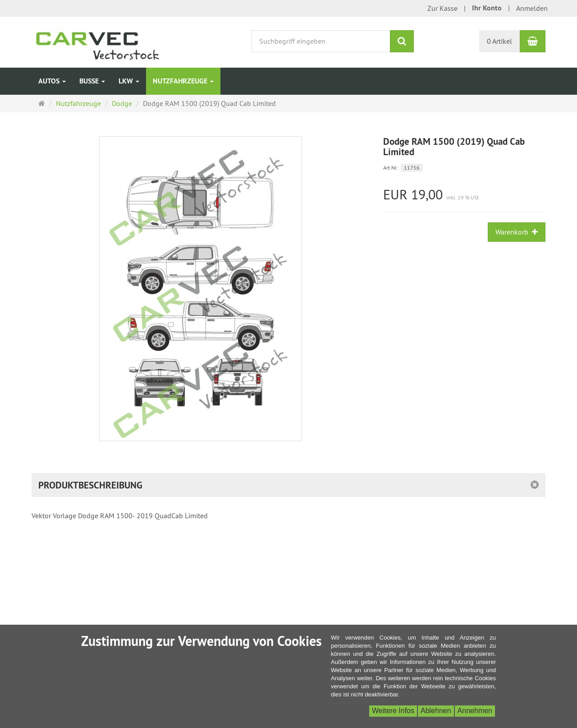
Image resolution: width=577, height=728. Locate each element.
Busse (92, 81)
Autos (52, 81)
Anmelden (532, 8)
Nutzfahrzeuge (183, 81)
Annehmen (475, 711)
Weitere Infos (393, 711)
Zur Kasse (442, 8)
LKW (129, 81)
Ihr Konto (487, 8)
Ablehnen (436, 711)
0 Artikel (499, 41)
